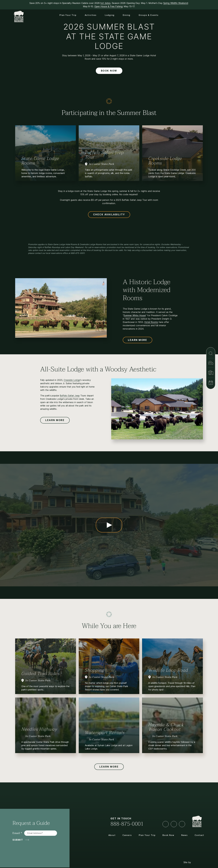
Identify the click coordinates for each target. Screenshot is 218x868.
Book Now (109, 71)
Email (16, 833)
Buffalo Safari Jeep (70, 396)
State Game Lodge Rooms (40, 161)
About (112, 835)
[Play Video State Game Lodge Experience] (109, 525)
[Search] (211, 353)
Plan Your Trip (68, 15)
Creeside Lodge (72, 380)
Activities (91, 15)
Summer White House (135, 315)
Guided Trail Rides (41, 674)
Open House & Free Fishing (109, 6)
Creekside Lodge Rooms (165, 161)
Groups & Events (149, 15)
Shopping (95, 670)
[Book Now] (211, 383)
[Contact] (211, 363)
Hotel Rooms (151, 322)
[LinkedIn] (182, 824)
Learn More (138, 340)
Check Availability (109, 215)
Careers (127, 835)
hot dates (105, 3)
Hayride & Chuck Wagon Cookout (166, 727)
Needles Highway (39, 729)
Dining (127, 15)
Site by (194, 857)
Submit (18, 840)
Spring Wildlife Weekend (176, 3)
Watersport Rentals (105, 733)
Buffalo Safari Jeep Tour (104, 155)
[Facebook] (166, 824)
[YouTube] (174, 824)
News (184, 835)
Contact (199, 835)
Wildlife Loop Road (168, 670)
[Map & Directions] (211, 373)
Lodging (110, 15)
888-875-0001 (127, 824)
